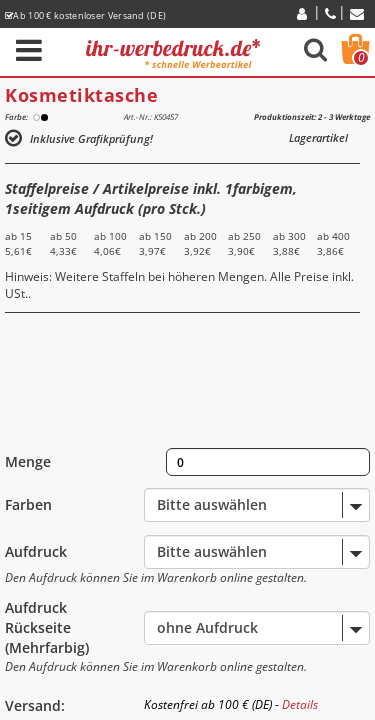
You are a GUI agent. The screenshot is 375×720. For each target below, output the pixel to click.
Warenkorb (361, 58)
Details (300, 704)
